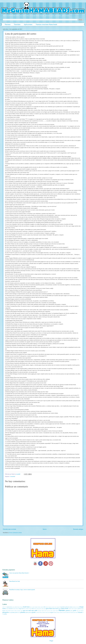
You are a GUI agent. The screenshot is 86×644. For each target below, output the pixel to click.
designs (82, 607)
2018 (3, 607)
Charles (39, 607)
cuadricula (67, 607)
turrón (77, 612)
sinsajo (58, 612)
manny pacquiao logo (18, 611)
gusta (47, 609)
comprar (58, 607)
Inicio (45, 529)
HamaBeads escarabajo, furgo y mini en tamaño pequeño (22, 590)
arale (13, 607)
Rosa (41, 612)
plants (27, 612)
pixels (19, 612)
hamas (60, 609)
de (77, 607)
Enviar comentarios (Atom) (15, 533)
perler (75, 611)
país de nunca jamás (51, 611)
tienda (72, 612)
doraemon (11, 609)
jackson (79, 609)
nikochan (40, 611)
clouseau (50, 607)
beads (25, 607)
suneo (65, 612)
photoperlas (6, 612)
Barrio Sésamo (20, 607)
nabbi (36, 611)
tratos (74, 612)
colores (53, 607)
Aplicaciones (28, 24)
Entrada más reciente (10, 529)
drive (25, 609)
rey (36, 612)
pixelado (13, 612)
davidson (74, 607)
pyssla (34, 612)
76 (6, 607)
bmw (31, 607)
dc (76, 607)
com (55, 607)
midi (30, 611)
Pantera (57, 611)
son (63, 612)
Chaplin (36, 607)
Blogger (51, 641)
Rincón (38, 612)
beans (28, 607)
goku (43, 609)
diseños (4, 609)
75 (5, 607)
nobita (43, 611)
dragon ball (21, 609)
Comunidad (12, 476)
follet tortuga (37, 609)
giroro (40, 609)
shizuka (55, 612)
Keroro (4, 611)
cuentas (71, 607)
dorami (14, 609)
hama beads (55, 609)
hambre (70, 609)
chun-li (47, 607)
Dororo (17, 609)
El (29, 609)
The (70, 612)
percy (72, 611)
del (79, 607)
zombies (5, 614)
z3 (3, 614)
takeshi (68, 612)
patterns (68, 611)
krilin (7, 611)
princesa (30, 612)
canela (33, 607)
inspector (76, 609)
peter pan (79, 611)
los (10, 611)
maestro (12, 611)
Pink (10, 612)
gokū (45, 609)
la (9, 611)
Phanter (82, 611)
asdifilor (16, 607)
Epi (31, 609)
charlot (42, 607)
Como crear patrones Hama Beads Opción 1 (19, 573)
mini (33, 611)
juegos (82, 609)
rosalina (44, 612)
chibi (44, 607)
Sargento (52, 612)
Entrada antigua (78, 529)
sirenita (61, 612)
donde (7, 609)
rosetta (46, 612)
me (27, 611)
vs (83, 612)
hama (51, 609)
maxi (24, 611)
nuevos (46, 611)
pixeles (16, 612)
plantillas (23, 612)
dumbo (27, 609)
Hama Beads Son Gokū (15, 581)
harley (73, 609)
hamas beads (65, 609)
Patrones (8, 24)
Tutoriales (17, 24)
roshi (49, 612)
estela (33, 609)
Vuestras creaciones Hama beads (46, 24)
